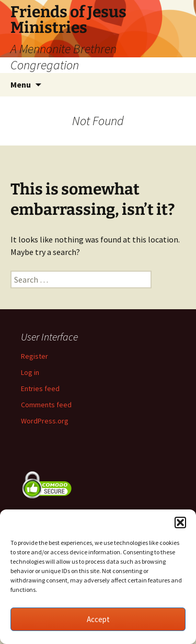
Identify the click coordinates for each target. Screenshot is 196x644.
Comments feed (46, 405)
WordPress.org (45, 421)
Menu (21, 84)
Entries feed (40, 388)
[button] (180, 523)
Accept (98, 619)
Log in (30, 372)
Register (34, 356)
